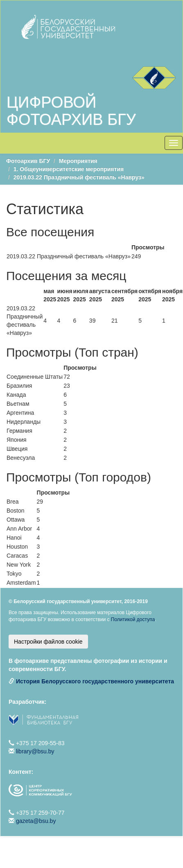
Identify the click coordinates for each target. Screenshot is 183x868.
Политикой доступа (133, 619)
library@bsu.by (35, 751)
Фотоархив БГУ (28, 161)
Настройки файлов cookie (48, 642)
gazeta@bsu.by (36, 821)
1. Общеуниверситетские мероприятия (69, 169)
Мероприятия (78, 161)
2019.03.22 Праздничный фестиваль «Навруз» (79, 177)
